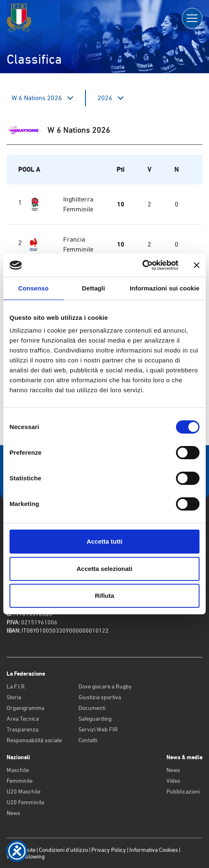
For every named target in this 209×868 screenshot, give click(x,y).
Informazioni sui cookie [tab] (165, 288)
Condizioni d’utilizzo (63, 850)
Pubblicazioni (183, 791)
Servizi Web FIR (98, 729)
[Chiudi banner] (197, 265)
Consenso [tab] (33, 288)
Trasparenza (23, 729)
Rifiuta (105, 596)
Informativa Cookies (154, 850)
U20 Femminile (25, 802)
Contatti (88, 740)
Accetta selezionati (104, 569)
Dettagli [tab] (93, 288)
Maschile (18, 770)
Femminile (20, 781)
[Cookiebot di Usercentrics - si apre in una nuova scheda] (142, 265)
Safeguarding (95, 719)
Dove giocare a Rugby (105, 686)
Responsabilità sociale (34, 740)
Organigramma (25, 708)
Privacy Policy (109, 850)
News (13, 813)
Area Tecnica (23, 719)
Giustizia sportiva (100, 697)
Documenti (92, 708)
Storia (14, 697)
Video (173, 781)
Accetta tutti (105, 541)
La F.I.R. (16, 686)
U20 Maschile (24, 791)
